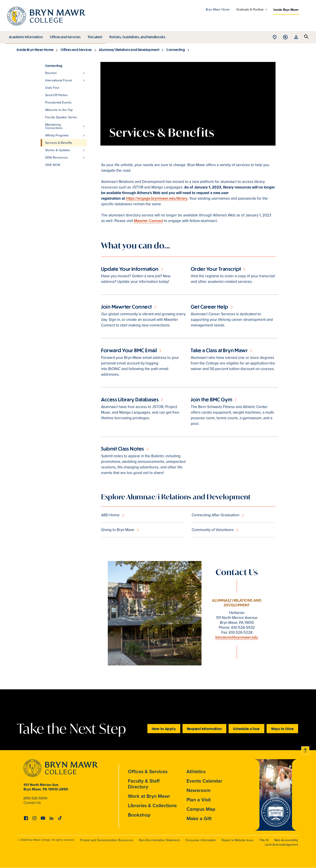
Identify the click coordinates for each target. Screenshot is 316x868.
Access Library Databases (130, 399)
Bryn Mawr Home (218, 10)
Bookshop (139, 815)
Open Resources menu (296, 37)
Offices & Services (148, 772)
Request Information (204, 729)
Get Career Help (210, 307)
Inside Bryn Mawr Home (35, 50)
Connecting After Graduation (215, 515)
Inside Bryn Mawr (286, 10)
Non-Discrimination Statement (159, 840)
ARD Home (110, 515)
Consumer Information (201, 840)
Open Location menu (275, 37)
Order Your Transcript (216, 269)
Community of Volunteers (213, 530)
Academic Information (26, 36)
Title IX (264, 840)
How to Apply (164, 729)
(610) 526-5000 (35, 798)
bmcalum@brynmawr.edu (237, 637)
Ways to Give (282, 729)
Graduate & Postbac (250, 10)
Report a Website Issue (238, 840)
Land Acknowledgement (281, 845)
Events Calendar (204, 781)
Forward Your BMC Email (129, 350)
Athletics (196, 772)
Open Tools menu (285, 37)
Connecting (176, 50)
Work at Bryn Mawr (149, 796)
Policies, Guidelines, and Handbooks (136, 36)
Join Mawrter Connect (126, 307)
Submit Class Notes (123, 449)
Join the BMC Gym (211, 399)
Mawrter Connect (148, 221)
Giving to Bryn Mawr (118, 530)
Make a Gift (199, 818)
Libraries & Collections (152, 806)
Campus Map (201, 809)
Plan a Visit (199, 800)
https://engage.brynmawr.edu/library (157, 198)
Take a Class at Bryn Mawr (219, 350)
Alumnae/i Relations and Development (129, 50)
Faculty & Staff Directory (144, 784)
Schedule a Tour (246, 729)
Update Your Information (130, 269)
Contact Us (32, 803)
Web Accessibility (286, 840)
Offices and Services (65, 36)
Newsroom (198, 790)
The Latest (94, 36)
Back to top (305, 750)
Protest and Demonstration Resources (107, 840)
